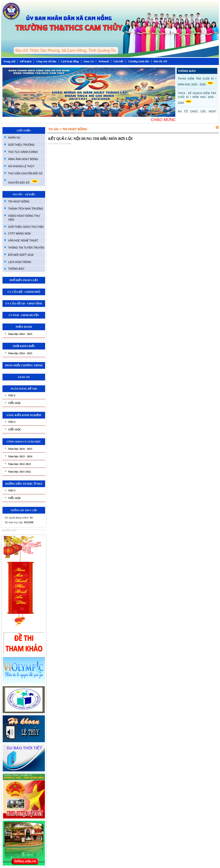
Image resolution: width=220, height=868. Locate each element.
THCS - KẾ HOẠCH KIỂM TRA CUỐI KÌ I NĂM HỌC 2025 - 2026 (197, 98)
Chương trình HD (138, 61)
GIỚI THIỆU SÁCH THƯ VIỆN (26, 227)
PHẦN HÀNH (24, 327)
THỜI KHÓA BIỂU (24, 346)
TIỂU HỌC (15, 403)
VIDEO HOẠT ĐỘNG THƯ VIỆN (24, 218)
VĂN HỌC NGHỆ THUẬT (23, 241)
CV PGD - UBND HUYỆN (24, 315)
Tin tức (53, 129)
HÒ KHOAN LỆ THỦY (21, 166)
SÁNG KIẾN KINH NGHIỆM (24, 415)
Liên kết (118, 61)
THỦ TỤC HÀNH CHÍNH (23, 152)
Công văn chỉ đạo (46, 61)
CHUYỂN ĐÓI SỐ (24, 181)
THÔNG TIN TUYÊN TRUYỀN (26, 248)
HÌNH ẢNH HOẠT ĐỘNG (23, 159)
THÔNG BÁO (16, 269)
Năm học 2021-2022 (20, 472)
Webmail (103, 61)
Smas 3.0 (89, 61)
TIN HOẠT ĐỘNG (19, 202)
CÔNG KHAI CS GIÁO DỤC (24, 442)
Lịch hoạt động (70, 61)
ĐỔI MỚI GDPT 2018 (21, 255)
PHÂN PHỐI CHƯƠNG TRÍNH (24, 365)
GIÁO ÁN (24, 377)
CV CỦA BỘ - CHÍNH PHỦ (24, 292)
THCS (12, 395)
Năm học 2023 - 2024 (20, 456)
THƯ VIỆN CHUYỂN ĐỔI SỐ (25, 174)
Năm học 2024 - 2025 (20, 334)
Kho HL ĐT (160, 61)
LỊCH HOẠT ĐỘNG (20, 262)
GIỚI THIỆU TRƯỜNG (21, 145)
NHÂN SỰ (14, 138)
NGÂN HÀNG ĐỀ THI (24, 389)
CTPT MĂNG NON (19, 234)
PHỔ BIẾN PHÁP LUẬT (24, 280)
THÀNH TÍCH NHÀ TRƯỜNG (26, 209)
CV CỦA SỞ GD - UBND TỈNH (24, 304)
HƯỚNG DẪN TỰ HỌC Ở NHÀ (24, 484)
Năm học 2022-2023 (20, 464)
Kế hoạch (26, 61)
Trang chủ (9, 61)
